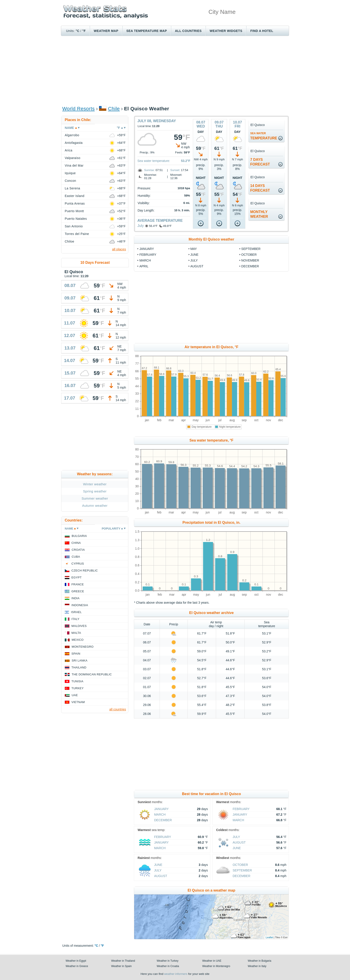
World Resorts (78, 109)
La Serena (72, 188)
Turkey (78, 688)
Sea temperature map (147, 31)
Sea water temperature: (154, 161)
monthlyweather (259, 214)
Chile (114, 109)
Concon (70, 181)
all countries (118, 709)
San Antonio (74, 226)
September (251, 249)
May (194, 249)
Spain (76, 654)
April (144, 266)
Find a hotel (262, 31)
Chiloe (70, 241)
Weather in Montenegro (216, 966)
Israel (76, 612)
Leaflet (269, 937)
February (148, 255)
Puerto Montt (74, 211)
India (75, 598)
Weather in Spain (121, 966)
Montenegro (83, 647)
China (76, 543)
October (249, 255)
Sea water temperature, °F (211, 440)
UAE (75, 695)
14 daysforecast (260, 188)
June (195, 255)
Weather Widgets (226, 31)
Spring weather (95, 491)
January (147, 249)
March (145, 260)
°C (78, 31)
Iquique (70, 173)
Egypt (77, 577)
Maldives (79, 626)
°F (84, 31)
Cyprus (78, 564)
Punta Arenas (75, 203)
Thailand (79, 667)
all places (119, 249)
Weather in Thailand (123, 961)
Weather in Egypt (76, 961)
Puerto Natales (76, 219)
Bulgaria (79, 536)
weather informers (176, 974)
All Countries (188, 31)
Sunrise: (149, 170)
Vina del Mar (74, 165)
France (78, 584)
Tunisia (77, 681)
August (197, 266)
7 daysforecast (260, 162)
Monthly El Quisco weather (211, 239)
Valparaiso (73, 158)
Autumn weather (95, 506)
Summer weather (95, 498)
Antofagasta (74, 143)
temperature (264, 136)
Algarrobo (72, 135)
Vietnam (78, 702)
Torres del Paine (77, 234)
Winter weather (95, 484)
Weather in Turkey (168, 961)
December (250, 266)
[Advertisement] (175, 71)
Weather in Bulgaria (259, 961)
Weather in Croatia (168, 966)
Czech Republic (85, 571)
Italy (75, 619)
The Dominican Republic (92, 674)
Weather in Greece (77, 966)
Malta (76, 633)
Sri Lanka (80, 661)
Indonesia (80, 605)
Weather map (106, 31)
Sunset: (175, 170)
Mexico (78, 640)
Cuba (76, 557)
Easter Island (75, 196)
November (250, 260)
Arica (69, 150)
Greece (78, 591)
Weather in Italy (257, 966)
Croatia (78, 550)
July (140, 226)
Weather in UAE (212, 961)
